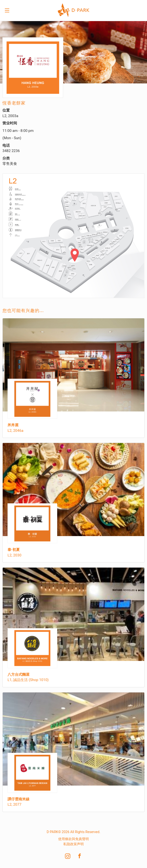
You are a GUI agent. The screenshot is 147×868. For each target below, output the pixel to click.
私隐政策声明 (73, 844)
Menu (7, 11)
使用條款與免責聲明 (73, 839)
